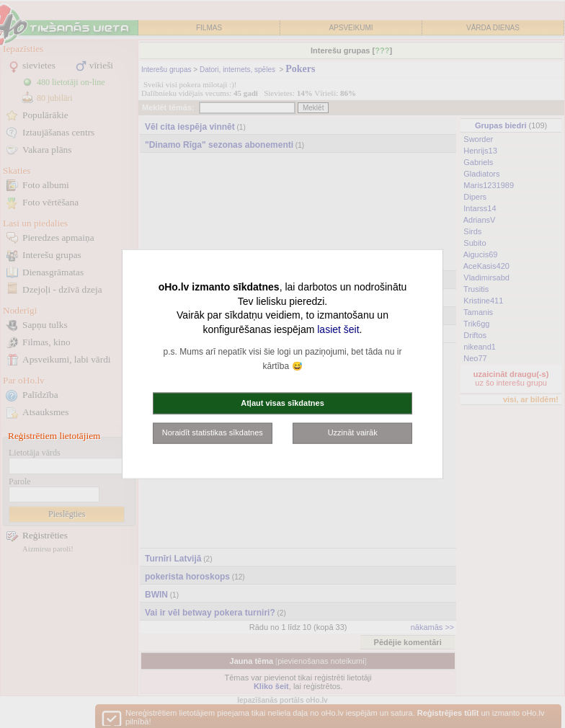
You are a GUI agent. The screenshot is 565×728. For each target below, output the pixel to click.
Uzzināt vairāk (353, 432)
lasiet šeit (338, 329)
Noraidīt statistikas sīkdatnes (213, 432)
